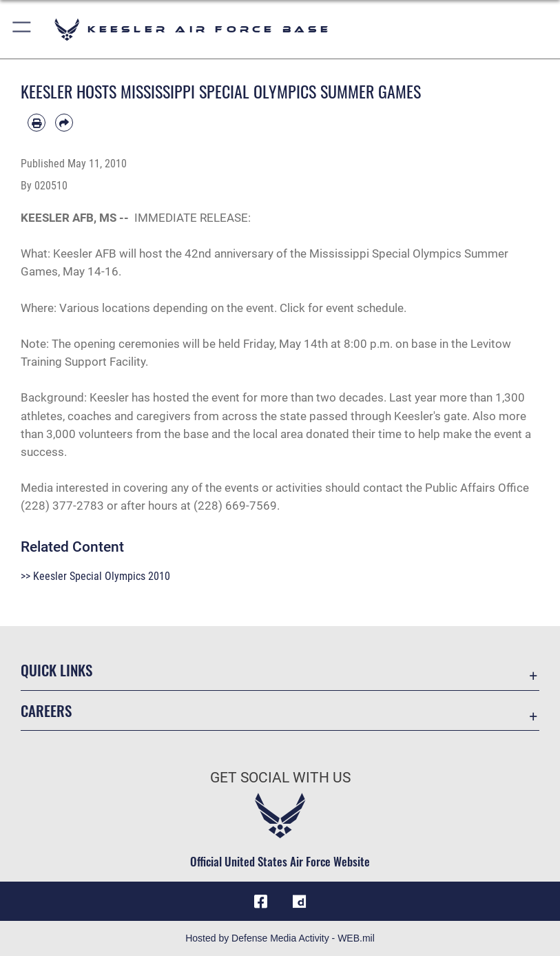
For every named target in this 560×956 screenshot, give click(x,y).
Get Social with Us (280, 778)
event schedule (365, 308)
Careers (46, 710)
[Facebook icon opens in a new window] (260, 902)
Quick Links (56, 670)
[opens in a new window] (300, 902)
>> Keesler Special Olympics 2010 (95, 576)
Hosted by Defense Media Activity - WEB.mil (280, 938)
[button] (22, 29)
